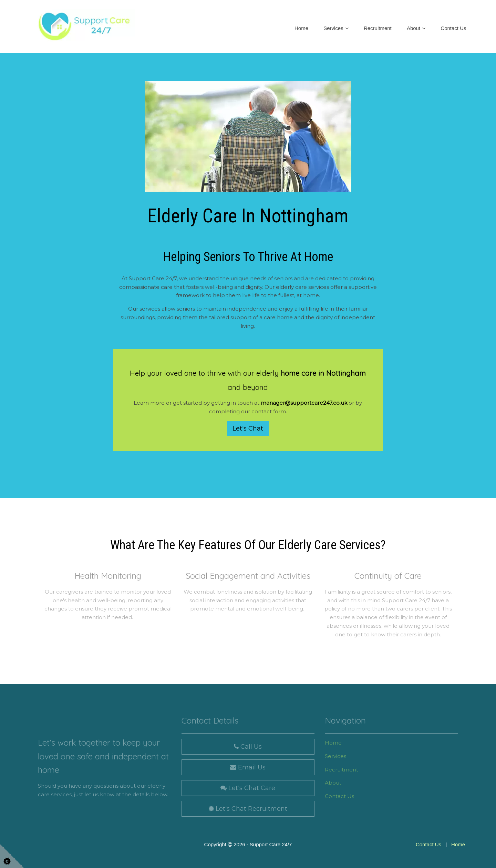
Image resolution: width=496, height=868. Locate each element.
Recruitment (378, 28)
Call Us (248, 747)
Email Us (248, 767)
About (414, 28)
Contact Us (453, 28)
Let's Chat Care (248, 788)
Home (301, 28)
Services (333, 28)
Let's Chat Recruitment (248, 809)
